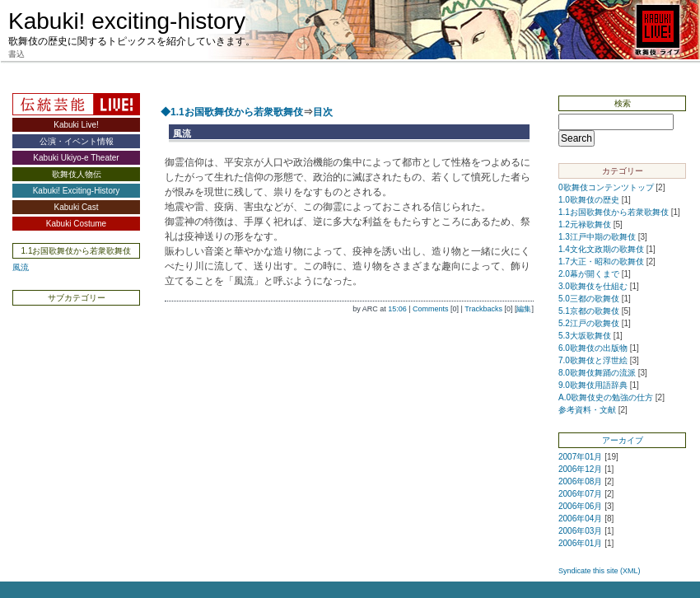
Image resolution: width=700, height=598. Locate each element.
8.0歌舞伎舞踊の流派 (597, 373)
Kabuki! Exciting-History (77, 191)
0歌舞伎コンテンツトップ (606, 187)
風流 (21, 267)
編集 (524, 309)
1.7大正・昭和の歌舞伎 (601, 262)
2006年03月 (580, 531)
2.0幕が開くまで (589, 274)
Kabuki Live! (76, 125)
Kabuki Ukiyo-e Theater (76, 158)
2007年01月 (580, 457)
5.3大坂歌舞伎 (585, 336)
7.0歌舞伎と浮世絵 (593, 360)
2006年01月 (580, 543)
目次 (323, 112)
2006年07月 (580, 494)
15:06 (397, 309)
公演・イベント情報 (77, 141)
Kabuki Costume (76, 224)
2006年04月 (580, 519)
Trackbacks (483, 309)
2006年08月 (580, 481)
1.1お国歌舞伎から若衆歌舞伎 (614, 212)
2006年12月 (580, 469)
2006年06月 (580, 506)
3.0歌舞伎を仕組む (593, 286)
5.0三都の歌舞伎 (589, 299)
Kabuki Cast (77, 207)
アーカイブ (623, 440)
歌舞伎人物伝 (77, 174)
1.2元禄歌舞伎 (585, 224)
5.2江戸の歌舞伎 (589, 323)
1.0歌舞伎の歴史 (589, 200)
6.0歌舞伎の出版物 (593, 348)
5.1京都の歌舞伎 (589, 311)
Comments (431, 309)
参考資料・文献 (587, 410)
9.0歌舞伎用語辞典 (593, 385)
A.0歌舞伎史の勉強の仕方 (606, 397)
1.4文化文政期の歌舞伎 (601, 249)
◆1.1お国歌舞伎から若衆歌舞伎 (232, 112)
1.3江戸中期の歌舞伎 (597, 237)
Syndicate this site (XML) (600, 571)
